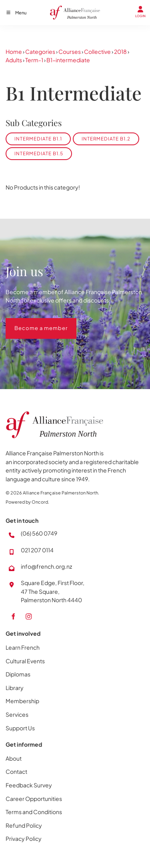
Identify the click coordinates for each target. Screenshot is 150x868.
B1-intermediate (68, 60)
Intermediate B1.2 (106, 139)
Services (17, 714)
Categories (40, 51)
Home (14, 51)
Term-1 (34, 60)
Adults (14, 60)
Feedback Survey (29, 785)
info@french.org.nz (46, 566)
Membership (22, 701)
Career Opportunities (34, 799)
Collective (97, 51)
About (14, 758)
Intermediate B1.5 (39, 153)
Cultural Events (25, 661)
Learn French (23, 647)
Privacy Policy (24, 838)
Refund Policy (24, 825)
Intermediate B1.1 (38, 139)
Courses (70, 51)
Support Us (20, 728)
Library (15, 688)
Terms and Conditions (34, 812)
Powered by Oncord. (27, 502)
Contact (16, 771)
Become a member (32, 322)
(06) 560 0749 (39, 533)
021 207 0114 (37, 550)
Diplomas (18, 674)
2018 (120, 51)
